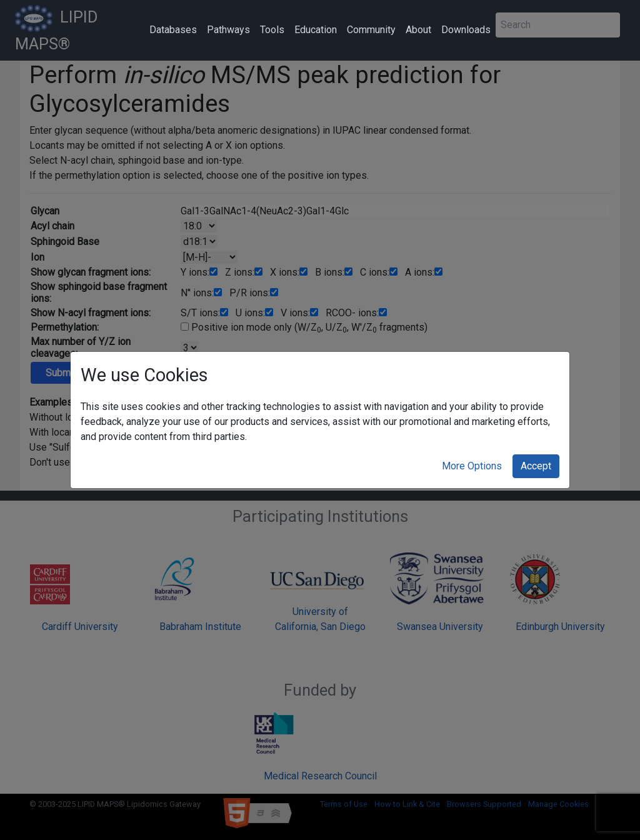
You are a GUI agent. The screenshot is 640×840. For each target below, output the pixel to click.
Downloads (466, 30)
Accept (536, 466)
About (418, 30)
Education (316, 30)
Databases (173, 30)
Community (371, 30)
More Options (472, 466)
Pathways (228, 30)
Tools (272, 30)
